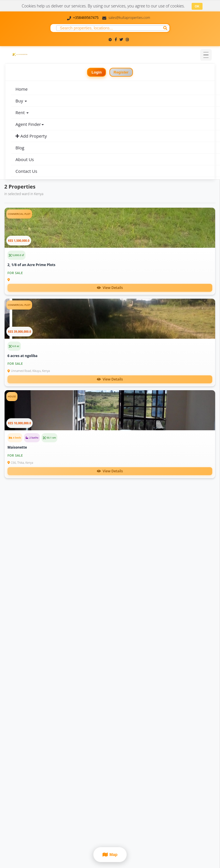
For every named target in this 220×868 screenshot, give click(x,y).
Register (121, 72)
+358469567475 (86, 18)
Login (96, 72)
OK (197, 6)
